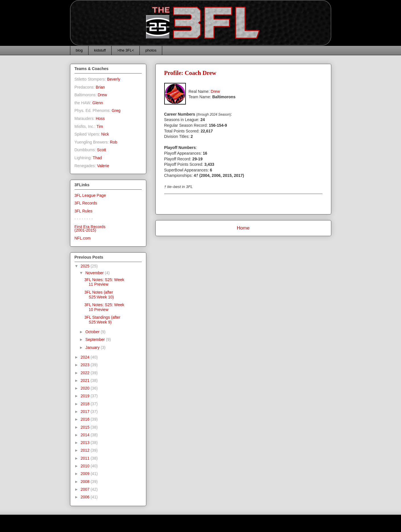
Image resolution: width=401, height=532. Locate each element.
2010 (86, 466)
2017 (86, 412)
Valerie (103, 166)
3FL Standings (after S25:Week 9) (102, 320)
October (93, 332)
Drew (215, 91)
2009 (86, 474)
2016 (86, 419)
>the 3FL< (126, 50)
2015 (86, 427)
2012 (86, 450)
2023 (86, 365)
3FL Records (86, 203)
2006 (86, 497)
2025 (86, 266)
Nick (105, 134)
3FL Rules (84, 211)
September (96, 339)
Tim (100, 126)
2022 (86, 373)
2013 (86, 443)
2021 (86, 380)
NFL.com (83, 238)
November (95, 273)
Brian (100, 87)
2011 (86, 458)
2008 (86, 482)
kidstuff (100, 50)
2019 (86, 396)
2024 (86, 357)
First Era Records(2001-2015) (90, 229)
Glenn (98, 103)
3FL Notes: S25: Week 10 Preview (104, 307)
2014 (86, 435)
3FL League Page (90, 195)
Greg (116, 111)
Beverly (114, 79)
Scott (102, 150)
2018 (86, 404)
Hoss (100, 118)
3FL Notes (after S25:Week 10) (99, 295)
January (93, 347)
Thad (97, 158)
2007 (86, 489)
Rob (114, 142)
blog (79, 50)
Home (243, 228)
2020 (86, 388)
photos (151, 50)
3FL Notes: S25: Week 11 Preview (104, 282)
